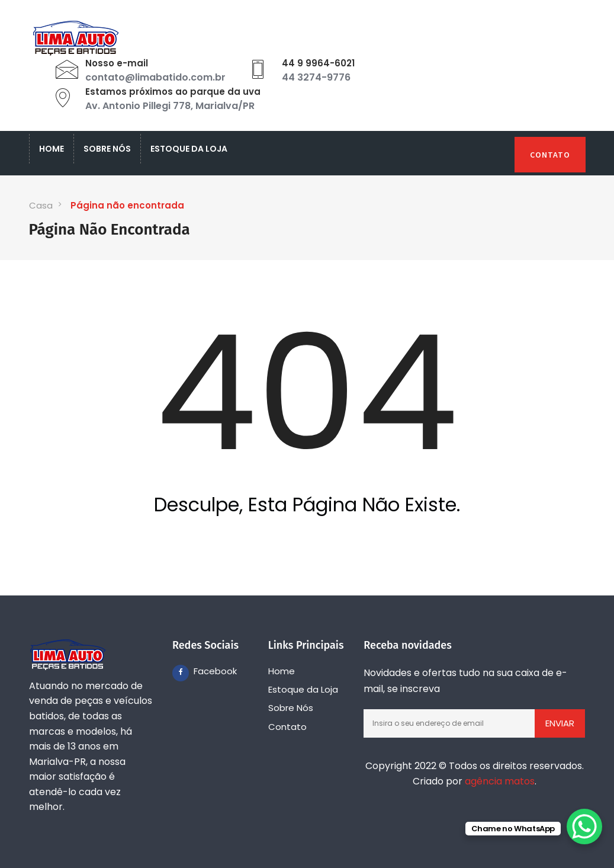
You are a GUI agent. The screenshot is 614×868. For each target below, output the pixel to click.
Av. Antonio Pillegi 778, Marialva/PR (170, 106)
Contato (550, 155)
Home (52, 149)
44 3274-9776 (316, 77)
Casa (41, 205)
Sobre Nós (107, 149)
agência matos (500, 781)
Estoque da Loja (189, 149)
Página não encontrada (127, 205)
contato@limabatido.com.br (155, 77)
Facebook (202, 671)
